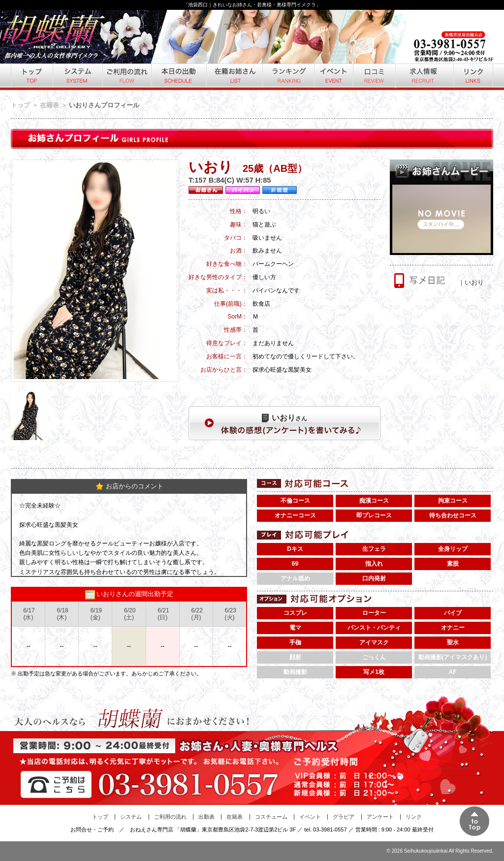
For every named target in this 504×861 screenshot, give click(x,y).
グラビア (344, 817)
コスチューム (271, 817)
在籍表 (49, 105)
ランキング (288, 77)
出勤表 (206, 817)
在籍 (234, 77)
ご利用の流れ (126, 77)
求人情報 (424, 77)
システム (77, 77)
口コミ (374, 77)
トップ (31, 77)
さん (284, 418)
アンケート (380, 817)
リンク (473, 77)
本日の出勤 (178, 77)
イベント (333, 77)
